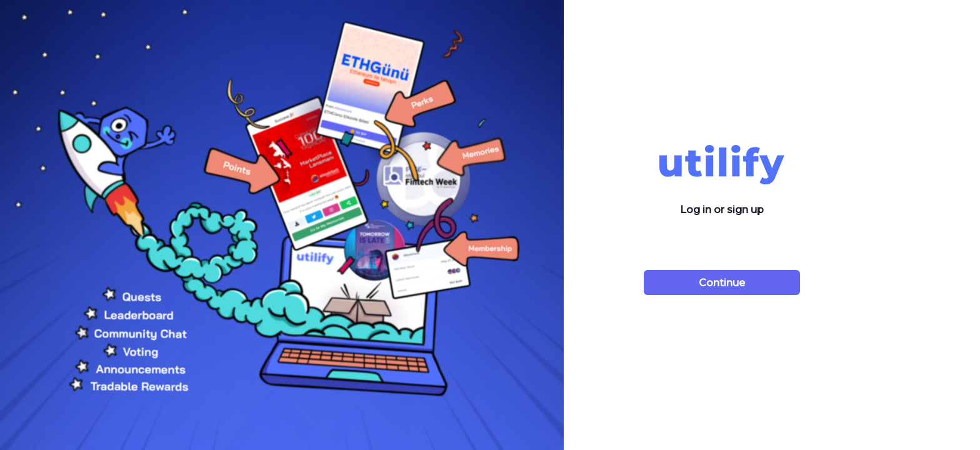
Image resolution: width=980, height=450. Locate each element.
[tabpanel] (490, 225)
